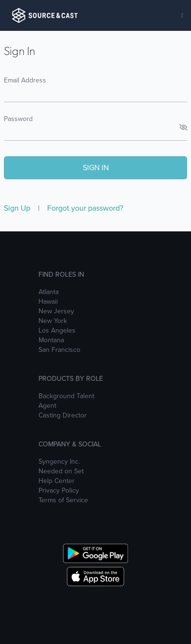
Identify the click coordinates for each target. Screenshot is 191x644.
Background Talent (66, 396)
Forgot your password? (85, 208)
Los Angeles (57, 331)
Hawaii (48, 302)
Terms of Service (63, 500)
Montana (51, 340)
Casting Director (63, 416)
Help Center (57, 481)
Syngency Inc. (59, 462)
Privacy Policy (59, 491)
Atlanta (49, 292)
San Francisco (59, 350)
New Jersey (56, 311)
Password (18, 119)
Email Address (25, 80)
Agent (47, 406)
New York (53, 321)
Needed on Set (61, 471)
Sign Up (18, 208)
